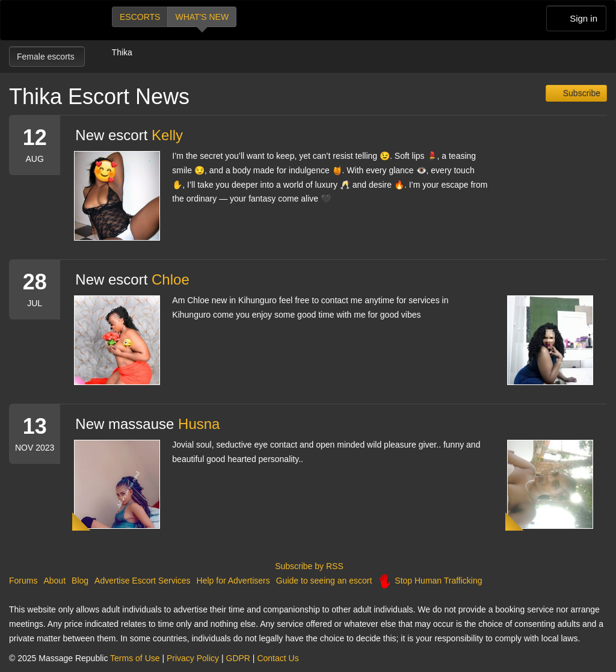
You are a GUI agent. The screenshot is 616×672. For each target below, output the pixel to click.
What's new (202, 17)
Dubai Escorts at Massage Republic (50, 20)
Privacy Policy (193, 658)
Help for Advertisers (233, 581)
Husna (199, 424)
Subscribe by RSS (308, 566)
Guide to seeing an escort (324, 581)
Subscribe (581, 93)
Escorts (140, 17)
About (54, 581)
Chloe (171, 279)
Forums (23, 581)
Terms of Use (135, 658)
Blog (80, 581)
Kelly (167, 135)
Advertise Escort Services (143, 581)
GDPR (238, 658)
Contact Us (278, 658)
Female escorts (47, 57)
